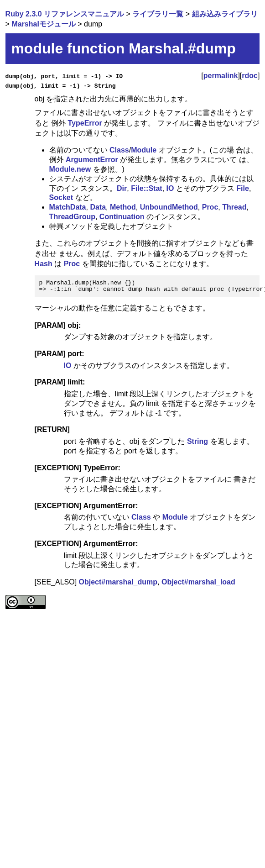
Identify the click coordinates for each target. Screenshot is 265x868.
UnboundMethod (169, 207)
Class (119, 150)
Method (123, 207)
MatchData (68, 207)
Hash (44, 264)
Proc (210, 207)
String (197, 441)
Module (144, 150)
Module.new (70, 169)
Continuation (122, 217)
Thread (234, 207)
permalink (221, 76)
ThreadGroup (72, 217)
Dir (122, 188)
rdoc (250, 76)
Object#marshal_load (198, 582)
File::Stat (146, 188)
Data (98, 207)
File (243, 188)
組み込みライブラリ (225, 14)
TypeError (85, 123)
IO (170, 188)
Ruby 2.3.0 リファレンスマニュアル (65, 14)
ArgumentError (92, 160)
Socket (61, 197)
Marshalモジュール (43, 24)
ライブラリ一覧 (158, 14)
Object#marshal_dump (118, 582)
